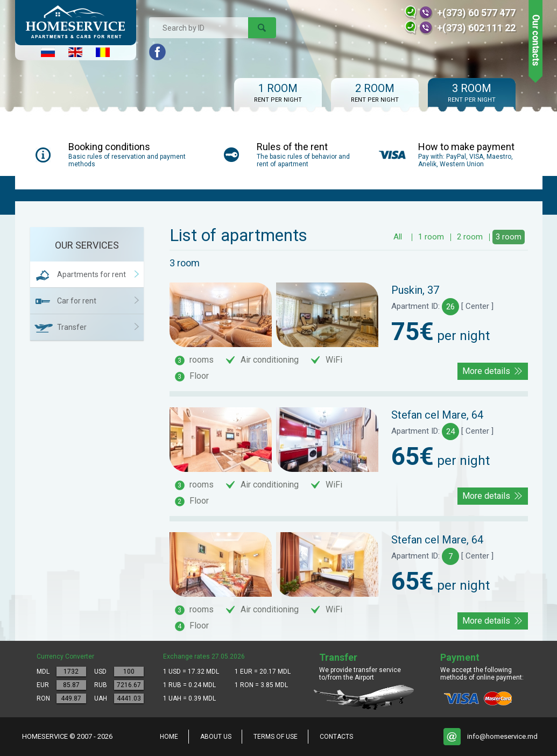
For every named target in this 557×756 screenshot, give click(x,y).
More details (486, 371)
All (398, 237)
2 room (470, 237)
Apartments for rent (91, 274)
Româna (103, 52)
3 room (509, 237)
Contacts (336, 737)
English (75, 52)
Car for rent (77, 301)
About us (216, 737)
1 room (431, 237)
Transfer (72, 327)
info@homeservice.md (502, 736)
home (169, 737)
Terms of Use (276, 737)
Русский (48, 52)
